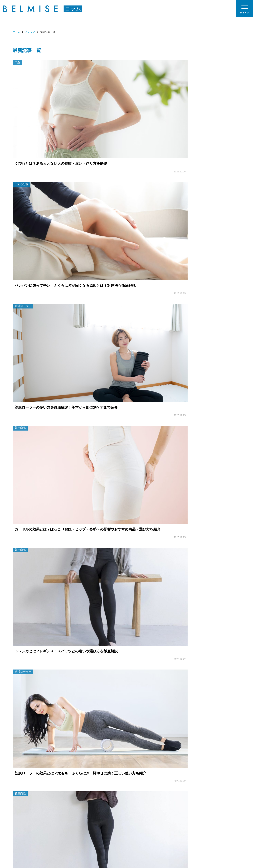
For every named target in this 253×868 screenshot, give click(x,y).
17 (151, 348)
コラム (198, 840)
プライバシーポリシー (217, 851)
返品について (190, 851)
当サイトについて (130, 851)
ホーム (17, 32)
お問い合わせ (106, 851)
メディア (30, 32)
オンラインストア (219, 840)
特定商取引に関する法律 (161, 851)
